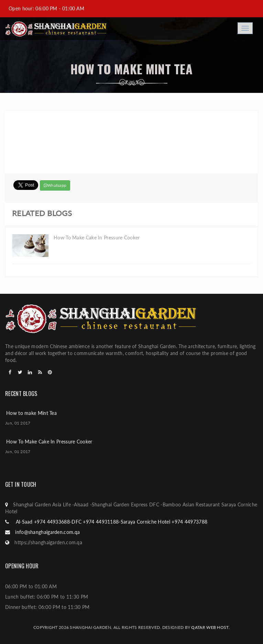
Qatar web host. (210, 627)
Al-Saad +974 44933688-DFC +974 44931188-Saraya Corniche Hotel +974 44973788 (111, 522)
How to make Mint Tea (31, 413)
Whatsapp (55, 185)
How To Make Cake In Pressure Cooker (49, 442)
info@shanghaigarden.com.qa (47, 532)
